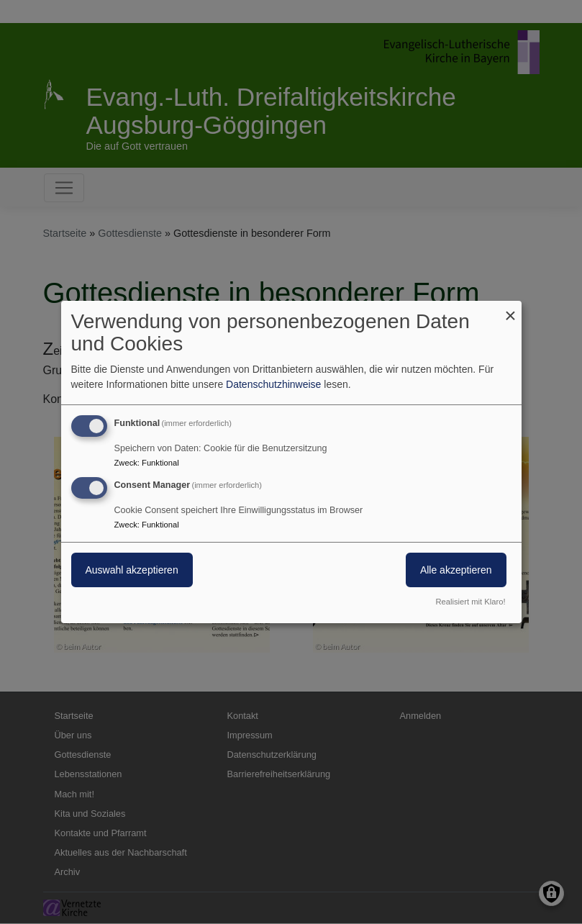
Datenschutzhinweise (273, 384)
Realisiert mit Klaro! (471, 602)
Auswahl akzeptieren (132, 570)
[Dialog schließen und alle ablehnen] (511, 310)
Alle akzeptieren (456, 570)
